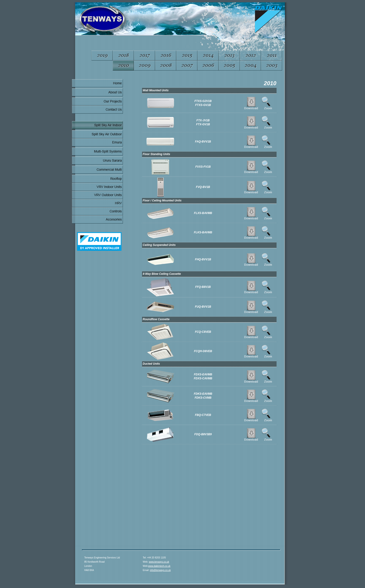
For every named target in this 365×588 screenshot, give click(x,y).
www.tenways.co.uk (159, 562)
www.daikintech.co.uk (159, 566)
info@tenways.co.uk (160, 570)
